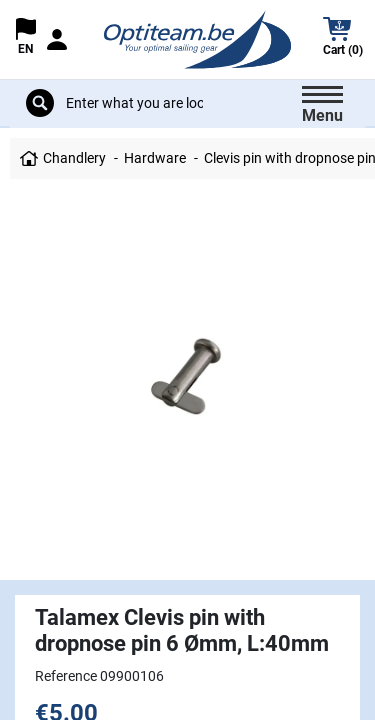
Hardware (155, 158)
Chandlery (74, 158)
